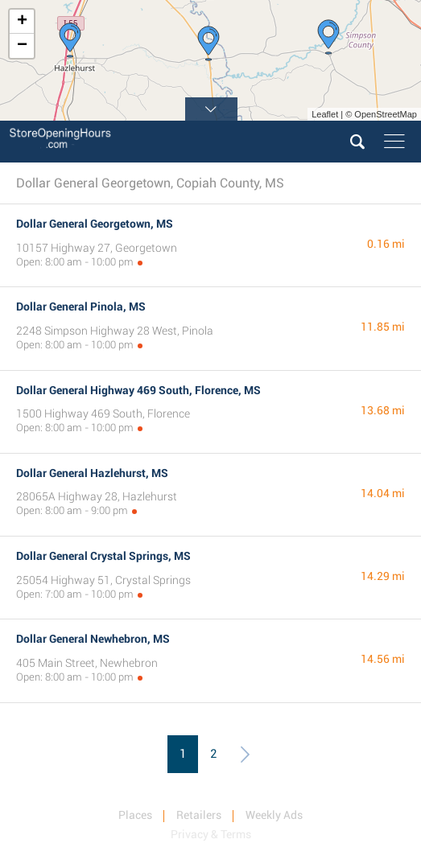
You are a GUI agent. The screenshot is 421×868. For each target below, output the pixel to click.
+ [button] (22, 22)
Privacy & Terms (211, 834)
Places (135, 815)
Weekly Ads (274, 815)
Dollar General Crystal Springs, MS (103, 556)
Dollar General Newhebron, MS (93, 639)
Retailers (199, 815)
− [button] (22, 46)
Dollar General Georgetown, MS (95, 224)
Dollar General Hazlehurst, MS (92, 473)
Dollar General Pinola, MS (81, 306)
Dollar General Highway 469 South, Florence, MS (138, 390)
